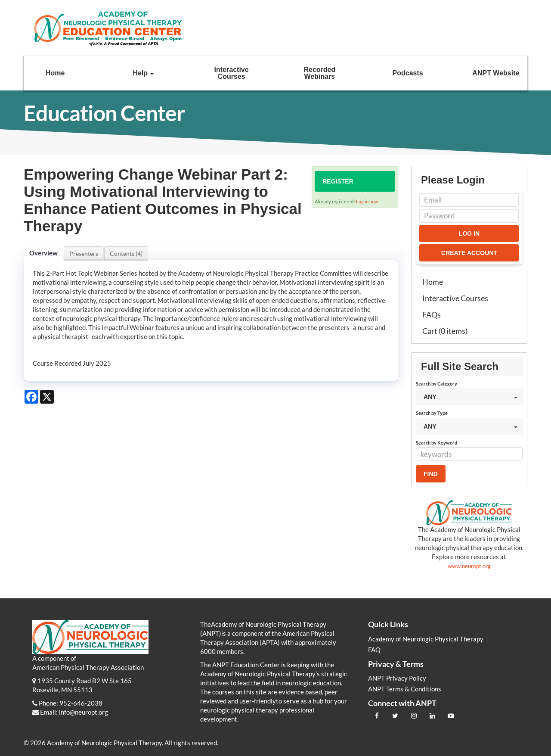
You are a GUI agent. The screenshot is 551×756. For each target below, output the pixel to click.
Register (338, 181)
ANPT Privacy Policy (397, 678)
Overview (43, 253)
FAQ (374, 650)
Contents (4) (126, 254)
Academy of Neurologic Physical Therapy (426, 639)
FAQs (432, 314)
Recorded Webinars (319, 73)
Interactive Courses (232, 73)
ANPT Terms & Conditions (405, 689)
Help (143, 73)
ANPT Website (496, 73)
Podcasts (408, 73)
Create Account (469, 253)
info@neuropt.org (84, 712)
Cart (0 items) (445, 331)
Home (55, 73)
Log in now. (367, 201)
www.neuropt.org (469, 566)
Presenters (84, 254)
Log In (469, 233)
